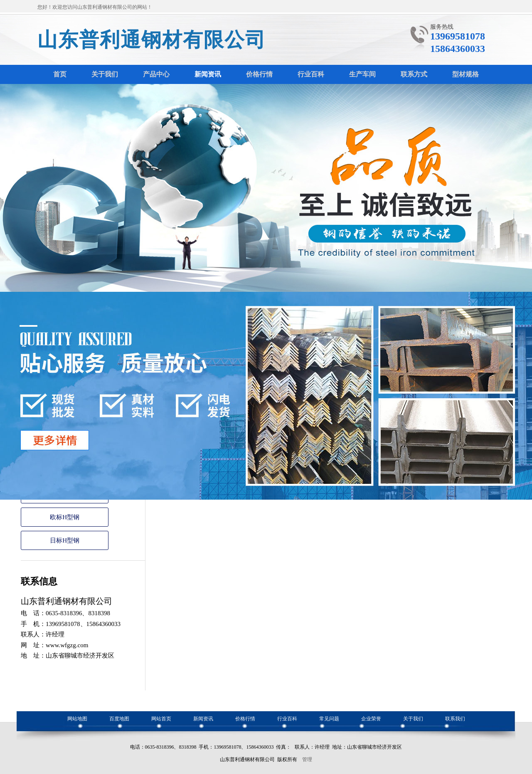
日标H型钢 (65, 540)
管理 (307, 759)
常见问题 (329, 719)
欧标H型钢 (65, 517)
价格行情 (245, 719)
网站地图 (77, 719)
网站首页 (161, 719)
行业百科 (287, 719)
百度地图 (119, 719)
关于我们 (413, 719)
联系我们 (455, 719)
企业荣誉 (371, 719)
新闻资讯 (203, 719)
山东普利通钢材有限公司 (152, 40)
